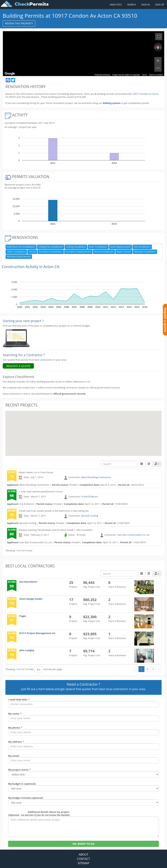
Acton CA (55, 94)
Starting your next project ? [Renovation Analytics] (23, 321)
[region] (83, 54)
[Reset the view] (158, 47)
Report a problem (156, 75)
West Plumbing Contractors (96, 477)
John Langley (27, 650)
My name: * (15, 714)
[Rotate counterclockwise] (155, 47)
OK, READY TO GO (84, 844)
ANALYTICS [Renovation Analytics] (116, 5)
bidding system (112, 103)
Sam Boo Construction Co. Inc (134, 535)
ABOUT (83, 854)
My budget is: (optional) (22, 784)
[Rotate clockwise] (161, 47)
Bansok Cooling (90, 516)
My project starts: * (19, 770)
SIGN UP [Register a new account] (160, 5)
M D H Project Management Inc (37, 633)
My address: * (16, 742)
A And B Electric (90, 497)
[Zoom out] (158, 68)
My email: (14, 756)
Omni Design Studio (31, 599)
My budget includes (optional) (26, 798)
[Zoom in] (158, 61)
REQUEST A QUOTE (18, 366)
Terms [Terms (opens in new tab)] (145, 75)
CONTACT (83, 859)
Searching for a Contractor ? (24, 355)
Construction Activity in (31, 267)
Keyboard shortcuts (102, 75)
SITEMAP (83, 863)
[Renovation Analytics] (16, 338)
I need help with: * (19, 699)
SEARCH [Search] (131, 5)
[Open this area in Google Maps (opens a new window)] (10, 74)
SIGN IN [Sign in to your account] (146, 5)
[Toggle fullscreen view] (159, 37)
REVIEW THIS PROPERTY (19, 23)
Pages (23, 616)
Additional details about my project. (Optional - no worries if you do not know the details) (39, 813)
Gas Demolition (28, 582)
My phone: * (15, 728)
